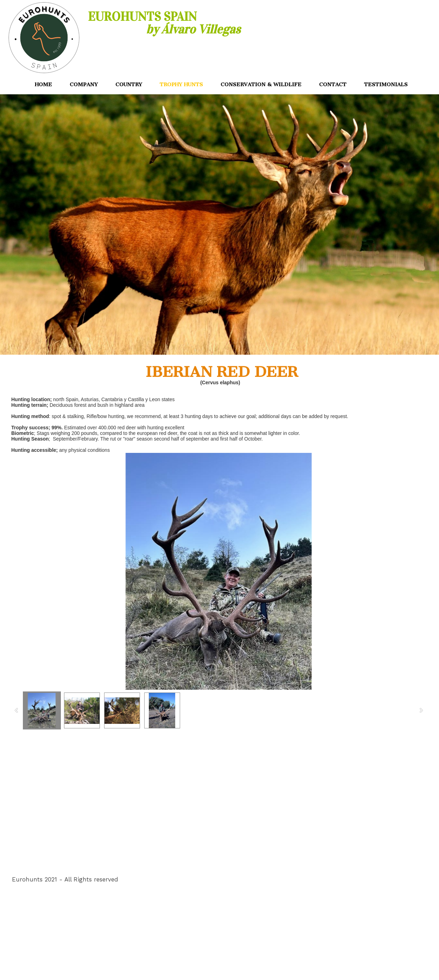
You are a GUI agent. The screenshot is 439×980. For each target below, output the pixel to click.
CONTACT (333, 84)
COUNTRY (129, 84)
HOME (43, 84)
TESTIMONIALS (386, 84)
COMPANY (84, 84)
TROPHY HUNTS (181, 84)
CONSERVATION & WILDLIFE (261, 84)
